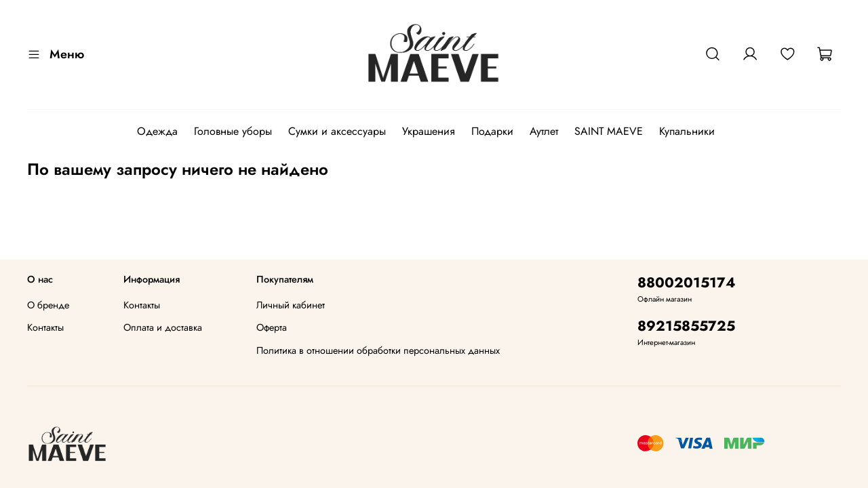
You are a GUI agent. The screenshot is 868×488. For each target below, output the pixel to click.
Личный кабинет (291, 305)
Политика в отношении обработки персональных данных (378, 350)
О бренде (48, 305)
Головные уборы (233, 131)
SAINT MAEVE (609, 131)
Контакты (45, 327)
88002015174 (687, 283)
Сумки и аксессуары (337, 131)
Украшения (429, 131)
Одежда (157, 131)
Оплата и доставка (163, 327)
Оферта (272, 327)
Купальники (687, 131)
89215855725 (686, 326)
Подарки (492, 131)
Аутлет (544, 131)
